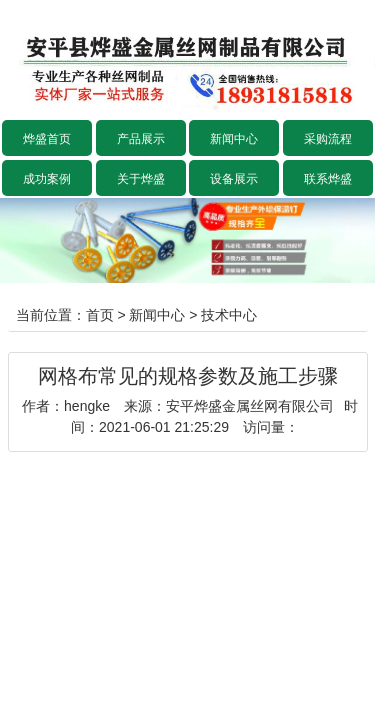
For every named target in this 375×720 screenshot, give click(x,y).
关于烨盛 (141, 179)
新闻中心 (234, 139)
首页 (100, 315)
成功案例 (47, 179)
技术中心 (229, 315)
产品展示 (141, 139)
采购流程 (328, 139)
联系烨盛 (328, 179)
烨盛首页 (47, 139)
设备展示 (234, 179)
